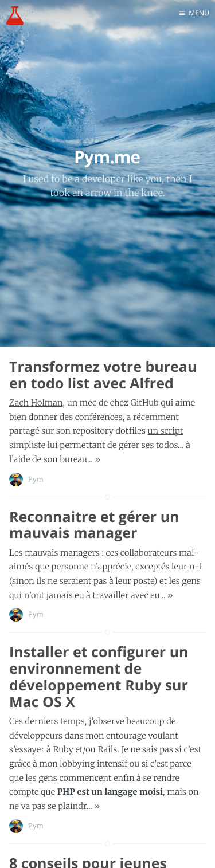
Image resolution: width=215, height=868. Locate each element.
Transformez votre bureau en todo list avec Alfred (103, 375)
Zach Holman (36, 403)
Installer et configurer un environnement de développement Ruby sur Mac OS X (99, 677)
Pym (36, 479)
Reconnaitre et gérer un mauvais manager (94, 525)
